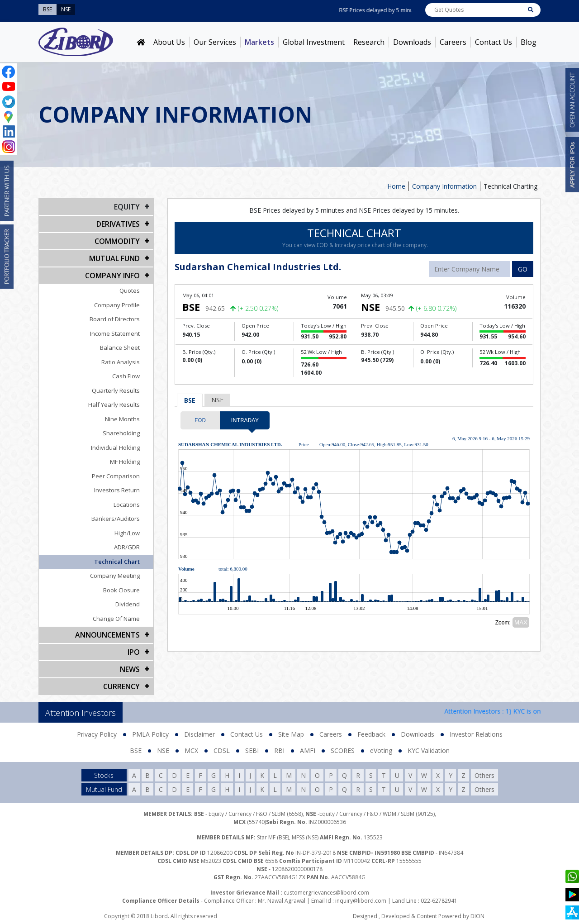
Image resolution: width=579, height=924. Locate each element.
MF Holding (125, 462)
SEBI (252, 750)
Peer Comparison (116, 476)
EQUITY (127, 207)
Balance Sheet (120, 348)
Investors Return (117, 490)
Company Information (444, 186)
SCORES (343, 750)
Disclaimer (199, 734)
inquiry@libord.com (361, 901)
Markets (259, 42)
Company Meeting (115, 576)
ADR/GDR (127, 547)
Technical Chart (117, 562)
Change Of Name (116, 619)
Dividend (128, 604)
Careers (453, 42)
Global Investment (314, 42)
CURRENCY (121, 686)
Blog (529, 42)
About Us (169, 42)
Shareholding (121, 433)
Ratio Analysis (121, 362)
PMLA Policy (150, 734)
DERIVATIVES (118, 224)
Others (484, 775)
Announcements (107, 635)
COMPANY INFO (112, 276)
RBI (279, 750)
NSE (217, 400)
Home (396, 186)
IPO (134, 652)
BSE (190, 400)
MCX (191, 750)
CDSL (222, 750)
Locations (127, 505)
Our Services (215, 42)
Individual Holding (115, 448)
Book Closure (121, 590)
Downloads (412, 42)
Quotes (130, 291)
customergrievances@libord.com (326, 893)
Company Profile (117, 305)
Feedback (371, 734)
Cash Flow (126, 376)
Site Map (291, 734)
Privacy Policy (97, 734)
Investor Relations (476, 734)
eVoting (381, 750)
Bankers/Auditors (116, 519)
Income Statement (115, 333)
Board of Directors (115, 319)
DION (477, 916)
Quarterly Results (116, 391)
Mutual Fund (114, 258)
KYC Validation (429, 750)
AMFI (308, 750)
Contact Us (494, 42)
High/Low (127, 533)
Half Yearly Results (114, 405)
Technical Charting (510, 186)
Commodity (117, 241)
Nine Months (122, 419)
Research (369, 42)
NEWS (130, 669)
